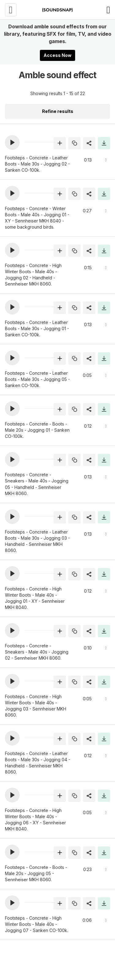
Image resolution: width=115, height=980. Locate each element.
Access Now (57, 55)
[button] (12, 142)
